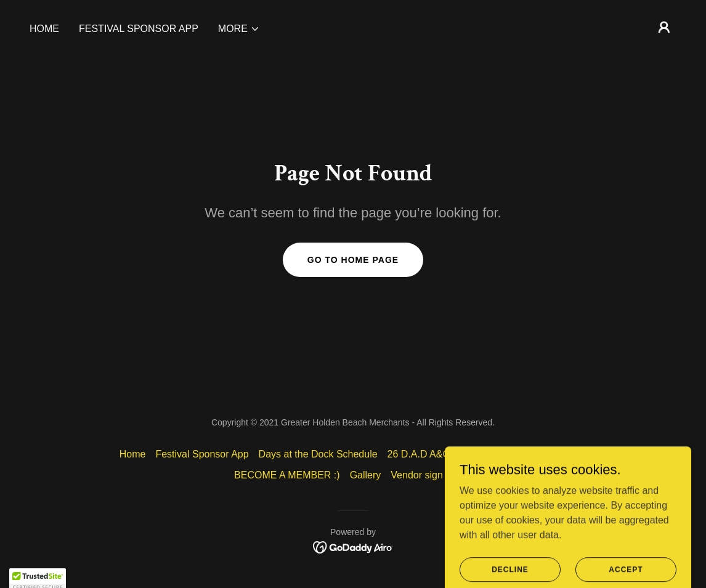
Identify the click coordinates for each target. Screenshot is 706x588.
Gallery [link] (366, 475)
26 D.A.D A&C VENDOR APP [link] (452, 454)
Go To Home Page (353, 260)
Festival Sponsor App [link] (139, 29)
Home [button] (133, 454)
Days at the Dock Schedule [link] (318, 454)
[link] (353, 546)
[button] (239, 29)
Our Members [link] (556, 454)
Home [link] (44, 29)
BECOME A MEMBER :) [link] (287, 475)
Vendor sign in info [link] (431, 475)
